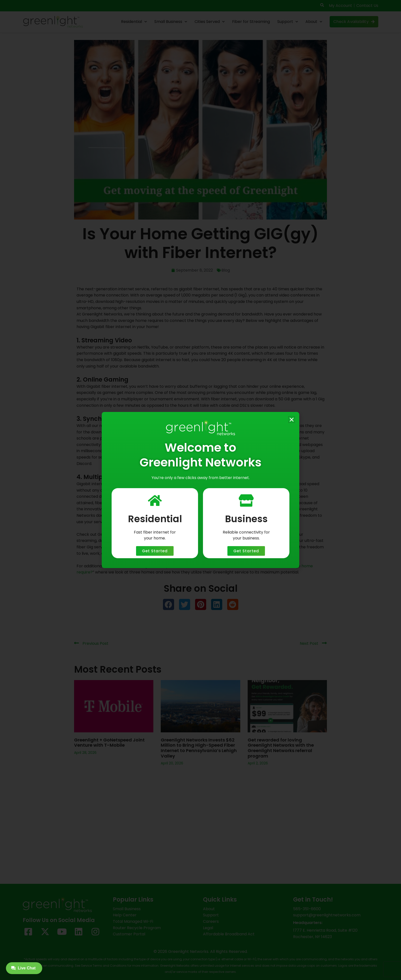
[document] (200, 490)
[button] (292, 420)
